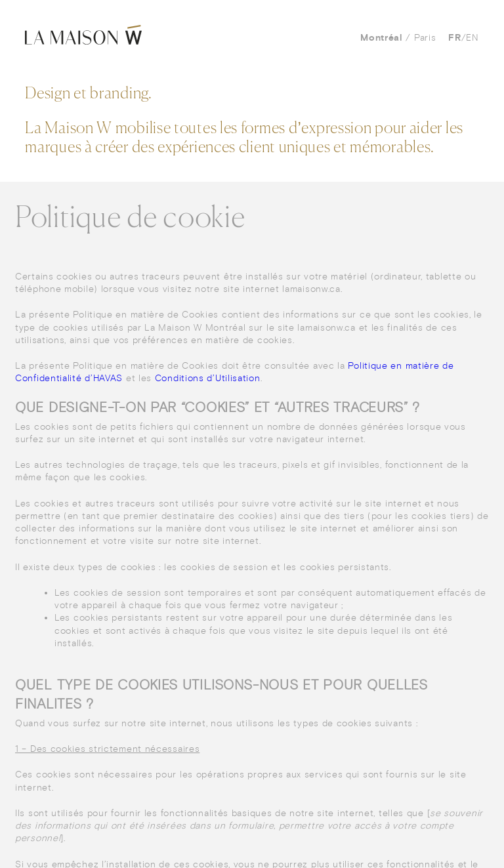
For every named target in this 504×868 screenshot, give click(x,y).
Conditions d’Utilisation (208, 378)
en (472, 37)
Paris (425, 37)
